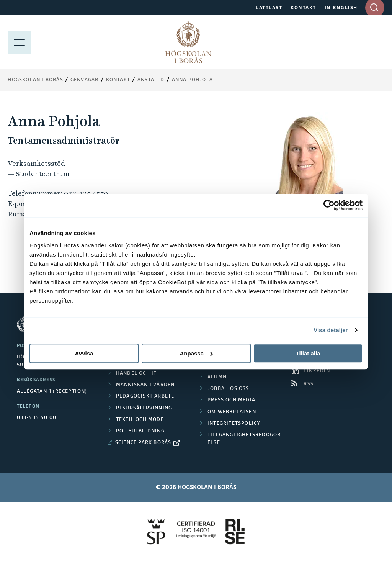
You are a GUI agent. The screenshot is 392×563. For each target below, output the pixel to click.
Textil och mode (140, 420)
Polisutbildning (140, 431)
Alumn (217, 377)
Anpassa (196, 353)
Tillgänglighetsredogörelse (244, 439)
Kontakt (118, 80)
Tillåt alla (308, 353)
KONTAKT (303, 8)
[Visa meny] (19, 42)
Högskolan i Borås (35, 80)
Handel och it (136, 373)
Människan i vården (145, 385)
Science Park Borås (143, 443)
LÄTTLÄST (269, 8)
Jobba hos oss (228, 389)
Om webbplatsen (232, 412)
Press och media (231, 400)
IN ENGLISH (341, 8)
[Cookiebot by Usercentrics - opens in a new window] (329, 205)
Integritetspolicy (234, 424)
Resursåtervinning (144, 408)
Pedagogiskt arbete (145, 396)
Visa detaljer (331, 330)
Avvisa (84, 353)
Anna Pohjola (192, 80)
